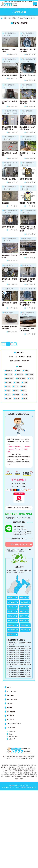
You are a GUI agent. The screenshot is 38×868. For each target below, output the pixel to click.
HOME (9, 687)
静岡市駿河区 (10, 379)
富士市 (31, 379)
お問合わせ (10, 719)
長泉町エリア (23, 607)
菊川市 (17, 398)
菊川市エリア (25, 630)
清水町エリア (12, 611)
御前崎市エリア (12, 625)
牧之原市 (9, 398)
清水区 (26, 371)
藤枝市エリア (23, 616)
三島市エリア (12, 607)
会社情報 (10, 703)
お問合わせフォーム (19, 544)
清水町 (16, 386)
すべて (11, 357)
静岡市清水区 (21, 379)
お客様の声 (26, 361)
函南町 (8, 390)
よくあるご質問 (12, 699)
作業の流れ (10, 695)
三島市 (25, 382)
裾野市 (24, 386)
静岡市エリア (12, 598)
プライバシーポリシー (14, 724)
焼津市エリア (23, 621)
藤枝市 (16, 390)
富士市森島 (20, 375)
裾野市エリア (23, 611)
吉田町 (25, 394)
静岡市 (18, 371)
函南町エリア (12, 616)
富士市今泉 (9, 375)
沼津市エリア (25, 602)
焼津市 (8, 394)
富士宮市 (9, 382)
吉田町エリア (25, 625)
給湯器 (29, 357)
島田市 (24, 390)
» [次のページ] (15, 344)
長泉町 (8, 386)
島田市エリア (12, 621)
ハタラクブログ (20, 357)
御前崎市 (17, 394)
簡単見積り (10, 715)
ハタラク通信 (11, 728)
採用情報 (10, 707)
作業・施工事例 (15, 361)
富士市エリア (23, 598)
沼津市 (17, 382)
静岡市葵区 (9, 371)
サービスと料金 (12, 691)
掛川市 (25, 398)
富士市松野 (30, 375)
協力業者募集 (11, 711)
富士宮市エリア (12, 602)
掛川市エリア (12, 634)
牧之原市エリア (12, 630)
